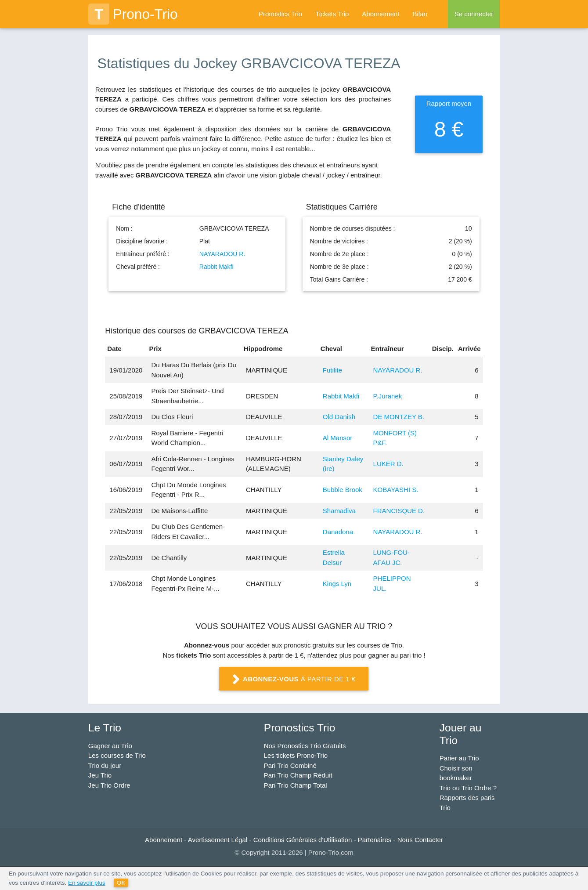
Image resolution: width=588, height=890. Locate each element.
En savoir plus (87, 883)
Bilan (420, 14)
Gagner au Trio (110, 746)
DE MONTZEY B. (399, 417)
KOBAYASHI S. (396, 490)
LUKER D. (388, 464)
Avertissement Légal (218, 840)
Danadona (338, 532)
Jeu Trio (100, 775)
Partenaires (375, 840)
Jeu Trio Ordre (109, 785)
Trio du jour (105, 765)
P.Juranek (388, 396)
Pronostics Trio (280, 14)
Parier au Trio (459, 758)
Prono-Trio (133, 14)
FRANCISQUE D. (399, 511)
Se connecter (474, 14)
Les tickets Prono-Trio (296, 755)
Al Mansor (338, 438)
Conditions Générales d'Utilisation (303, 840)
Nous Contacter (420, 840)
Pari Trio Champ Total (296, 785)
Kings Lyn (337, 584)
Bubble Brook (343, 490)
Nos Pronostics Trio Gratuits (305, 746)
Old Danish (339, 417)
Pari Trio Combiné (290, 765)
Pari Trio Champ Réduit (298, 775)
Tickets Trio (332, 14)
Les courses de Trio (117, 755)
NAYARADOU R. (222, 254)
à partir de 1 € (294, 680)
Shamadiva (339, 511)
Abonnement (381, 14)
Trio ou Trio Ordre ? (468, 788)
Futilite (332, 370)
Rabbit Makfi (216, 267)
